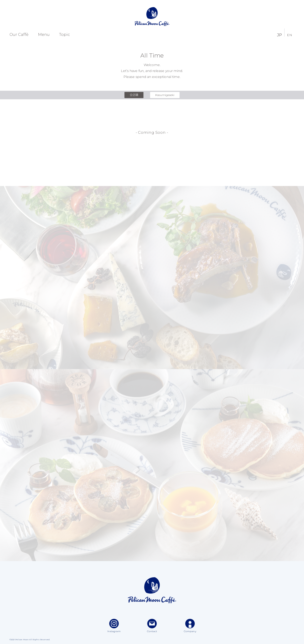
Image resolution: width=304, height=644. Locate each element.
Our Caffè (19, 35)
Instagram (114, 626)
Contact (152, 626)
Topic (64, 35)
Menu (44, 35)
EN (290, 35)
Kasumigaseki (165, 95)
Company (190, 626)
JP (279, 35)
